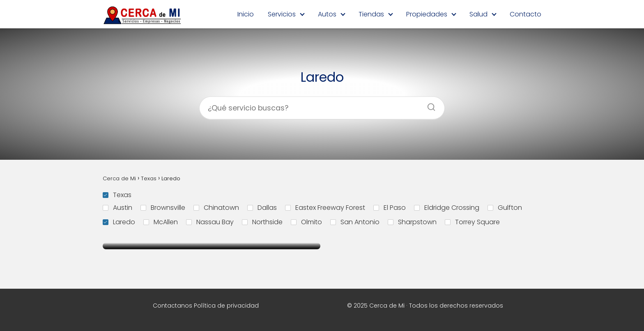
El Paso (390, 208)
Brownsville (163, 208)
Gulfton (505, 208)
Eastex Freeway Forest (325, 208)
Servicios (282, 14)
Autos (327, 14)
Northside (262, 222)
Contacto (526, 14)
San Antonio (355, 222)
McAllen (161, 222)
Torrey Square (472, 222)
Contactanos (172, 306)
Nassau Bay (210, 222)
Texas (117, 195)
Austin (117, 208)
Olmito (306, 222)
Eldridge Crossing (447, 208)
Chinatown (216, 208)
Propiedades (427, 14)
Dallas (262, 208)
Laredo (119, 222)
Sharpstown (412, 222)
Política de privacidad (226, 306)
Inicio (246, 14)
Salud (478, 14)
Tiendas (371, 14)
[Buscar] (428, 105)
